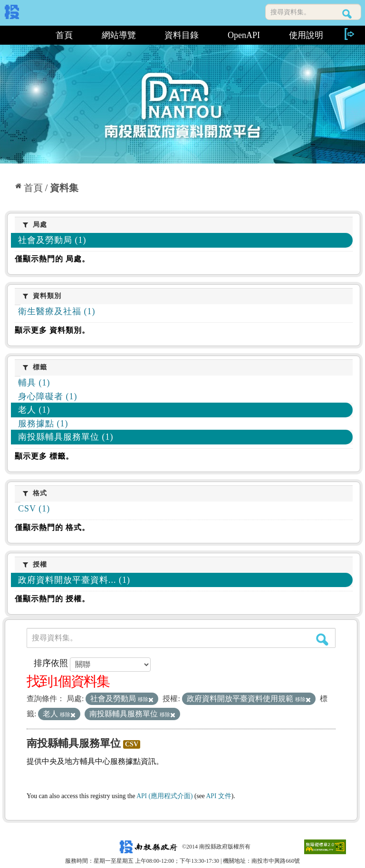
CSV (132, 744)
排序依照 (51, 663)
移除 (146, 699)
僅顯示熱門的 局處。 (52, 259)
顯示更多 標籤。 (44, 456)
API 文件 (219, 796)
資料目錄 (182, 35)
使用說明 (306, 35)
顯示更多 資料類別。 (52, 330)
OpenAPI (244, 35)
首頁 (64, 35)
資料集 (64, 188)
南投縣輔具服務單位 (74, 743)
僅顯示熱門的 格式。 (52, 527)
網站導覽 (119, 35)
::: (23, 35)
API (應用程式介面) (164, 796)
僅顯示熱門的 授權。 (52, 599)
